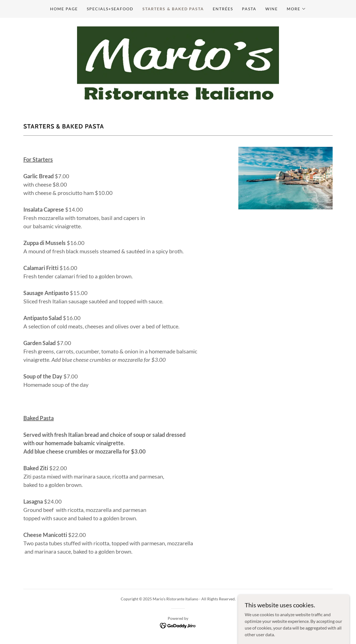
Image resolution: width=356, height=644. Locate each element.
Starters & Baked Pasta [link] (173, 9)
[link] (178, 64)
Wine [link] (272, 9)
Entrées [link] (223, 9)
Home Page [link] (64, 9)
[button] (296, 9)
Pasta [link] (249, 9)
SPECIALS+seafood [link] (110, 9)
